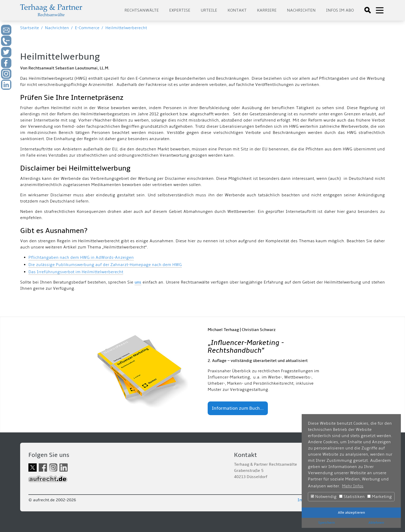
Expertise (180, 10)
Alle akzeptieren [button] (351, 513)
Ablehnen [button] (376, 523)
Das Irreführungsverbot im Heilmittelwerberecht (76, 272)
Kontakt (237, 10)
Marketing (380, 497)
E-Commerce (87, 28)
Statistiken (352, 497)
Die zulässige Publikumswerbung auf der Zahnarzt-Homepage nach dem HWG (105, 265)
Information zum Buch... (238, 408)
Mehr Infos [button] (353, 486)
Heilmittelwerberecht (126, 28)
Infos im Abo (340, 10)
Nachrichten (301, 10)
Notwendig (324, 497)
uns (138, 282)
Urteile (209, 10)
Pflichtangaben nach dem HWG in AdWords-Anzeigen (81, 257)
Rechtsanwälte (142, 10)
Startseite (30, 28)
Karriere (267, 10)
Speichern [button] (326, 523)
